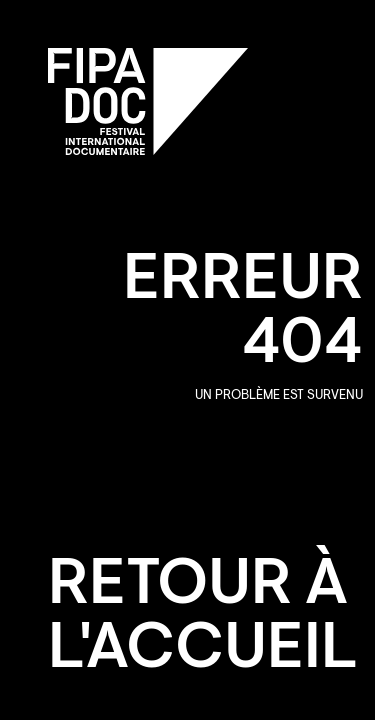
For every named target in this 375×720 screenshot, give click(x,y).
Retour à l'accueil (203, 620)
